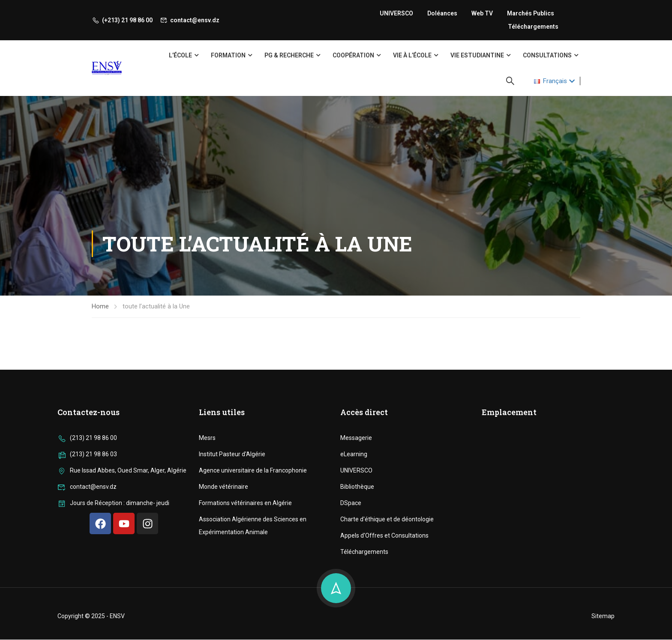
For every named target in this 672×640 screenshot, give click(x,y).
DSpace (351, 599)
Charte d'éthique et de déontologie (387, 616)
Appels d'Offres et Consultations (384, 632)
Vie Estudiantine (477, 55)
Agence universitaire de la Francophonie (253, 567)
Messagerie (356, 534)
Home (100, 306)
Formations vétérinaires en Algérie (245, 599)
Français (550, 81)
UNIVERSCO (396, 13)
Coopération (353, 55)
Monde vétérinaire (223, 583)
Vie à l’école (412, 55)
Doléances (442, 13)
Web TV (482, 13)
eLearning (354, 550)
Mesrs (207, 534)
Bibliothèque (357, 583)
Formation (228, 55)
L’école (180, 55)
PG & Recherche (289, 55)
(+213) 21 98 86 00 (122, 20)
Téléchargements (533, 27)
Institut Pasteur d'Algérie (232, 550)
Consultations (547, 55)
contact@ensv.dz (190, 20)
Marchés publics (531, 13)
